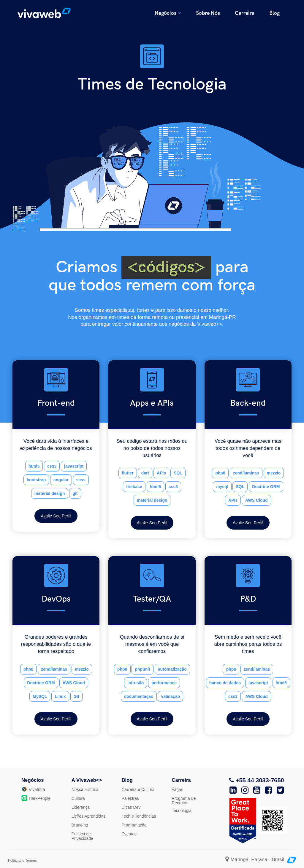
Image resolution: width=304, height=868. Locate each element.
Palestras (130, 798)
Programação (134, 825)
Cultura (78, 798)
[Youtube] (257, 790)
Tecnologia (182, 811)
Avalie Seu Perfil (56, 516)
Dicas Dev (131, 807)
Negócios (168, 13)
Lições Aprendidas (88, 816)
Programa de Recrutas (184, 801)
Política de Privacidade (82, 836)
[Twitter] (280, 790)
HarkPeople (36, 798)
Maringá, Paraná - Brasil (255, 860)
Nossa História (85, 789)
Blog (274, 13)
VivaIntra (33, 789)
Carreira (245, 13)
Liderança (81, 807)
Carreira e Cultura (138, 789)
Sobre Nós (208, 13)
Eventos (129, 834)
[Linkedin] (233, 790)
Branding (80, 825)
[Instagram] (245, 790)
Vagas (177, 789)
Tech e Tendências (139, 816)
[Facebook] (268, 790)
